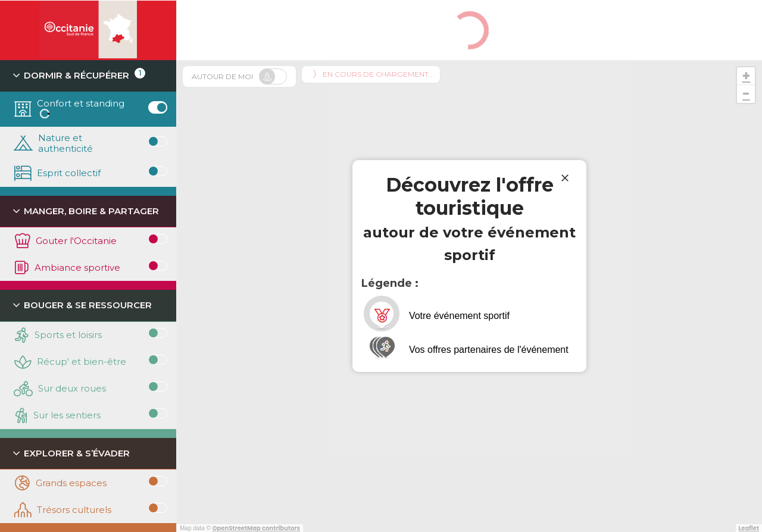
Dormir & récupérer (80, 77)
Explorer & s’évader (71, 455)
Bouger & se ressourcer (82, 307)
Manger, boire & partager (86, 213)
